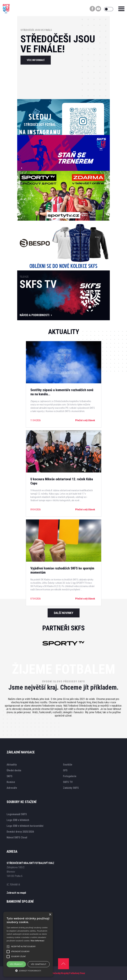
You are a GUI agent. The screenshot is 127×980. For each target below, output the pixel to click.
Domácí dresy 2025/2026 (20, 832)
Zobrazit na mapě (16, 893)
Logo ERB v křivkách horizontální (25, 826)
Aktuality (12, 765)
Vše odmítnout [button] (39, 964)
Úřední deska (14, 770)
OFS (65, 770)
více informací (36, 60)
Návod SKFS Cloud (17, 837)
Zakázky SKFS (71, 788)
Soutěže (68, 765)
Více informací (37, 941)
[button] (28, 971)
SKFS (10, 776)
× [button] (50, 915)
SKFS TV (68, 782)
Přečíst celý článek (85, 420)
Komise (11, 782)
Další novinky (64, 613)
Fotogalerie (70, 776)
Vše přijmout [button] (16, 964)
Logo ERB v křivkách (18, 820)
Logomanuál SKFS (17, 814)
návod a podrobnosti (35, 315)
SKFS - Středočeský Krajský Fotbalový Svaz (63, 973)
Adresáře (12, 788)
